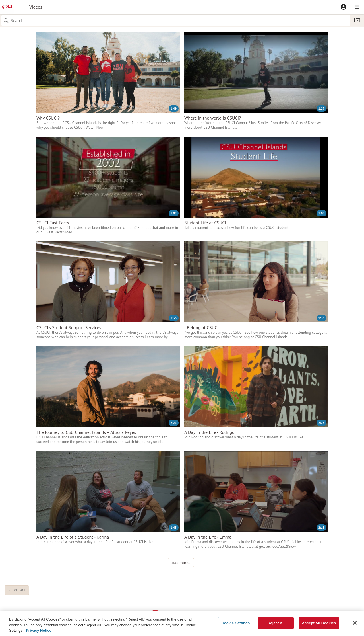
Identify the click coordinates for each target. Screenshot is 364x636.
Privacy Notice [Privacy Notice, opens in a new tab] (39, 633)
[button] (344, 7)
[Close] (355, 625)
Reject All (276, 626)
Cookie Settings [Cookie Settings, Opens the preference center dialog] (235, 626)
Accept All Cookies (319, 626)
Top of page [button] (17, 590)
